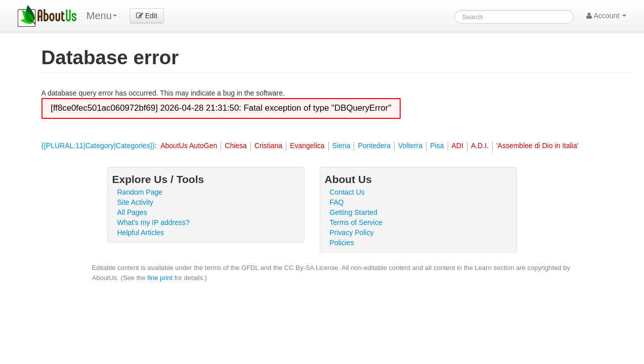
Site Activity (136, 202)
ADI (458, 146)
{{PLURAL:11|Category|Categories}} (98, 146)
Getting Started (354, 212)
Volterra (410, 146)
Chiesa (236, 146)
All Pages (132, 212)
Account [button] (606, 16)
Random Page (140, 192)
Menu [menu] (102, 16)
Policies (342, 243)
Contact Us (347, 192)
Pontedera (374, 146)
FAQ (337, 202)
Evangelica (307, 146)
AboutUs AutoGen (189, 146)
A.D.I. (480, 146)
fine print (160, 278)
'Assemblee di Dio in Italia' (538, 146)
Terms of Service (356, 222)
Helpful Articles (141, 233)
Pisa (437, 146)
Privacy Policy (352, 233)
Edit (147, 16)
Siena (341, 146)
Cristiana (268, 146)
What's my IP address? (154, 222)
